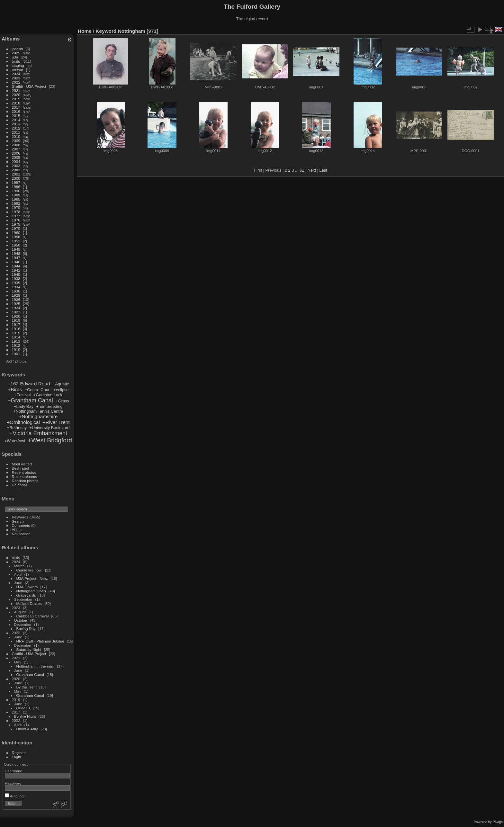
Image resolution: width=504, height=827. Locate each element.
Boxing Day (26, 629)
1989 (16, 195)
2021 (16, 90)
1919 (16, 320)
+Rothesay (17, 428)
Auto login (16, 796)
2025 (16, 53)
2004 (16, 162)
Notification (21, 534)
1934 (16, 287)
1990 (16, 191)
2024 (16, 74)
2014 (16, 120)
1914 (16, 337)
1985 (16, 199)
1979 (16, 207)
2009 (16, 141)
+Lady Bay (24, 406)
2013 (16, 124)
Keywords (20, 517)
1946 (16, 262)
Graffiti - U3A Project (29, 86)
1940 (16, 274)
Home (85, 31)
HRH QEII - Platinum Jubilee (40, 641)
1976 (16, 220)
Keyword (106, 31)
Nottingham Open (31, 591)
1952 (16, 241)
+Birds (15, 389)
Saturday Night (29, 649)
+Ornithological (23, 422)
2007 (16, 149)
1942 (16, 270)
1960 (16, 233)
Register (19, 753)
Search (18, 521)
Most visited (22, 464)
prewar (18, 70)
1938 (16, 279)
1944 (16, 266)
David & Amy (27, 729)
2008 (16, 145)
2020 (16, 95)
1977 (16, 216)
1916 (16, 329)
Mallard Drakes (29, 603)
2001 (16, 174)
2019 (16, 99)
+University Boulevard (50, 428)
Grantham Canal (30, 674)
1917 (16, 324)
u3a (15, 57)
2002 (16, 170)
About (17, 530)
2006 (16, 153)
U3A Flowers (27, 587)
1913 (16, 341)
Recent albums (24, 476)
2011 (16, 132)
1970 (16, 228)
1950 (16, 245)
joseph (18, 49)
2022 (16, 82)
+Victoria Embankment (38, 433)
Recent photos (24, 472)
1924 (16, 308)
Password (13, 783)
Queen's (23, 708)
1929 (16, 295)
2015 (16, 116)
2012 (16, 128)
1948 (16, 253)
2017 (16, 107)
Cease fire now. (29, 570)
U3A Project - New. (32, 578)
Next (312, 170)
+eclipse (61, 390)
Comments (21, 525)
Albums (11, 39)
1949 (16, 249)
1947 (16, 258)
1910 (16, 350)
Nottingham (132, 31)
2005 (16, 157)
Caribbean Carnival (33, 616)
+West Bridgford (50, 440)
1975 (16, 224)
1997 (16, 182)
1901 (16, 354)
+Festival (22, 395)
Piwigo (498, 822)
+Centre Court (38, 390)
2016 (16, 111)
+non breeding (50, 406)
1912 (16, 345)
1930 (16, 291)
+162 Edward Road (29, 384)
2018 (16, 103)
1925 (16, 304)
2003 (16, 166)
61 (302, 170)
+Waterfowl (15, 441)
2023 (16, 78)
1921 (16, 312)
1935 (16, 283)
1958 (16, 237)
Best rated (21, 468)
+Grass (62, 401)
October (21, 620)
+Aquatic (61, 384)
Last (323, 170)
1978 (16, 212)
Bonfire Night (25, 716)
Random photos (25, 481)
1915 (16, 333)
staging (18, 65)
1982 (16, 203)
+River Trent (56, 422)
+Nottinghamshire (38, 416)
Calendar (20, 485)
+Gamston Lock (48, 395)
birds (16, 61)
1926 (16, 299)
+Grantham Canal (30, 400)
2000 (16, 178)
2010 (16, 136)
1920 (16, 316)
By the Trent (27, 687)
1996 (16, 187)
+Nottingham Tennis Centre (38, 411)
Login (17, 757)
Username (14, 771)
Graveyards (26, 595)
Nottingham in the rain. (35, 666)
